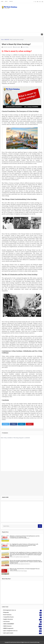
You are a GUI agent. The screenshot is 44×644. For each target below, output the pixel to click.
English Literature (8, 619)
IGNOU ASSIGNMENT (9, 624)
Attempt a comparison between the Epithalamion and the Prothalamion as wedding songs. (25, 537)
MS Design (37, 642)
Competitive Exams (8, 617)
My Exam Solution (16, 642)
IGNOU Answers (7, 626)
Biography (6, 612)
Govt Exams (6, 622)
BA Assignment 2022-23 (10, 610)
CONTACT (11, 1)
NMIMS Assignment (8, 628)
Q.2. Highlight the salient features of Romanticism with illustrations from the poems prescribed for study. (24, 545)
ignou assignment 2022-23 (10, 631)
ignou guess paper (8, 633)
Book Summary (7, 615)
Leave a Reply (25, 47)
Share (14, 424)
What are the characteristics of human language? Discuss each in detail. (25, 569)
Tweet (6, 424)
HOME (2, 1)
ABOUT (6, 1)
